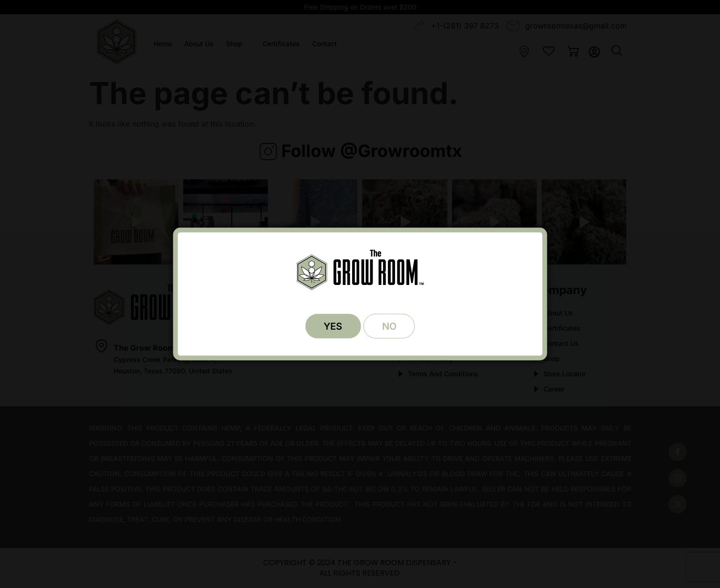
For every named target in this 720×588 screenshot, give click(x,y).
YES (331, 326)
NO (391, 326)
